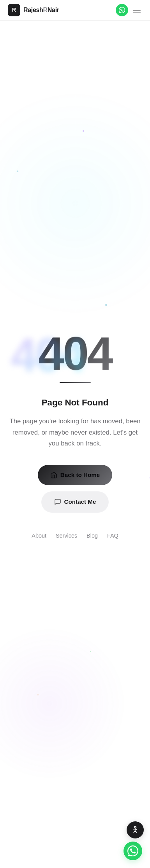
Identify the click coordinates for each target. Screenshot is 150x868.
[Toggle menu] (137, 10)
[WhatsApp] (122, 10)
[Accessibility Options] (135, 830)
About (39, 536)
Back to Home (75, 475)
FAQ (113, 536)
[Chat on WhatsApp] (133, 851)
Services (66, 536)
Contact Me (75, 502)
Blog (92, 536)
